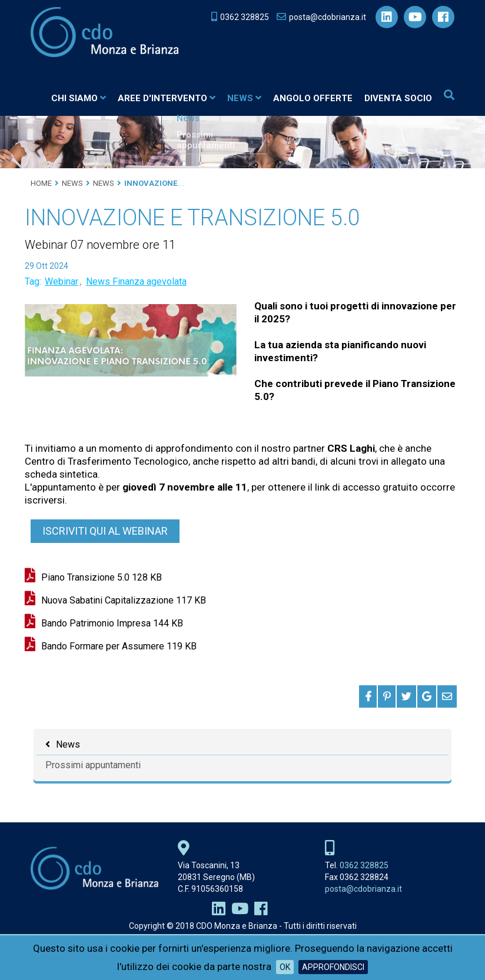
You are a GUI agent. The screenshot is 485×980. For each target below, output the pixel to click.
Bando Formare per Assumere (119, 649)
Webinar (62, 284)
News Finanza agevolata (136, 284)
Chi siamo (77, 100)
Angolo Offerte (312, 100)
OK (285, 967)
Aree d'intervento (165, 100)
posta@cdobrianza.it (363, 892)
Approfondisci (333, 967)
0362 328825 (364, 868)
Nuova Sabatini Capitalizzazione (124, 603)
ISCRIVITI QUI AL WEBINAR (105, 534)
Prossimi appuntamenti (93, 768)
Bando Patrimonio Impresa (112, 626)
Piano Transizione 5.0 (102, 580)
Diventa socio (397, 100)
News (243, 100)
